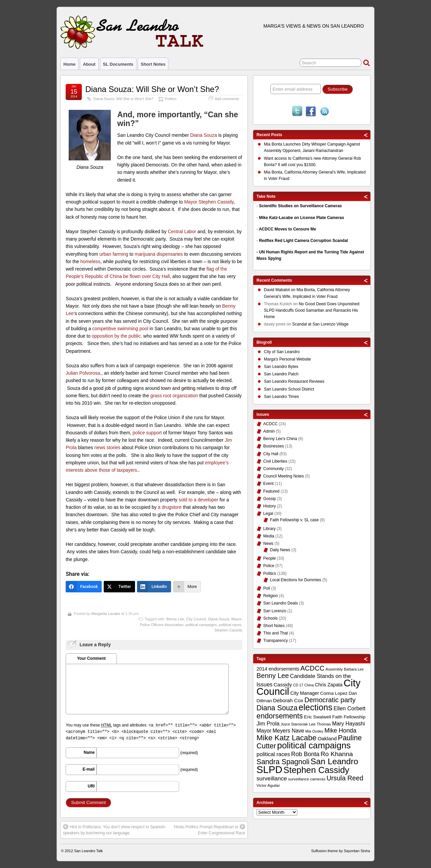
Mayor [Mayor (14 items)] (264, 731)
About (89, 64)
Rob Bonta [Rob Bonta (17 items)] (305, 754)
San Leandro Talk (88, 851)
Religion (271, 596)
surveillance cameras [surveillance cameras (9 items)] (307, 779)
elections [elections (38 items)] (316, 707)
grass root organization (174, 396)
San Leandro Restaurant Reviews (294, 381)
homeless (91, 261)
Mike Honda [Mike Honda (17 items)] (340, 731)
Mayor (236, 619)
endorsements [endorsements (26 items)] (280, 716)
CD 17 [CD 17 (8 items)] (298, 685)
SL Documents (118, 64)
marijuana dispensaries (159, 254)
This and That (276, 633)
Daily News (280, 550)
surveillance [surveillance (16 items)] (272, 779)
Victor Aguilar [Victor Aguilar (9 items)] (268, 785)
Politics (171, 99)
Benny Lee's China (280, 439)
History (270, 506)
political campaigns (201, 625)
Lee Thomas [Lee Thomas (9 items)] (320, 724)
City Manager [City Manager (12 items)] (305, 693)
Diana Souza (204, 135)
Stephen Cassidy (228, 630)
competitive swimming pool (120, 329)
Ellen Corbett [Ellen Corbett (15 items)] (349, 708)
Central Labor (182, 231)
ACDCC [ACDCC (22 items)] (312, 668)
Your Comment (91, 658)
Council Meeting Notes (284, 476)
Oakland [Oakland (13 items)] (327, 738)
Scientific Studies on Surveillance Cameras (300, 206)
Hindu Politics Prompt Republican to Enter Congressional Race (209, 830)
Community (274, 469)
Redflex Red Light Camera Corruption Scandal (303, 241)
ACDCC (271, 424)
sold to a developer (199, 500)
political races (230, 625)
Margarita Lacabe (106, 614)
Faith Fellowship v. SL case (294, 520)
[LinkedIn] (154, 587)
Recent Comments (274, 280)
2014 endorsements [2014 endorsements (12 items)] (278, 669)
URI (91, 786)
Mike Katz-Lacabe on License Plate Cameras (302, 218)
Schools (271, 618)
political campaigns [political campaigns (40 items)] (314, 745)
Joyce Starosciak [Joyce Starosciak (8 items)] (294, 724)
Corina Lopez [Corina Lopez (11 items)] (334, 693)
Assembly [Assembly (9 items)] (334, 669)
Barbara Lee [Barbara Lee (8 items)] (354, 669)
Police (269, 566)
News (268, 544)
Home (69, 64)
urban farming (114, 254)
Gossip (270, 499)
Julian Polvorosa (83, 373)
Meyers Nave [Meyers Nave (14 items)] (288, 731)
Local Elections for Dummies (296, 580)
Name (89, 752)
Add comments (227, 99)
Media (269, 536)
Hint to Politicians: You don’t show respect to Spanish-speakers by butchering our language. (114, 830)
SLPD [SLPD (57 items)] (270, 769)
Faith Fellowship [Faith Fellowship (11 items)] (349, 717)
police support (147, 433)
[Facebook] (84, 587)
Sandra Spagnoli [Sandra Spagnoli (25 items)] (283, 762)
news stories (107, 447)
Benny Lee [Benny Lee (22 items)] (273, 676)
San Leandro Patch (281, 374)
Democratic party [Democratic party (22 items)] (330, 700)
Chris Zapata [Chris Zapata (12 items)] (329, 685)
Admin (269, 431)
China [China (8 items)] (309, 685)
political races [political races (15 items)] (273, 754)
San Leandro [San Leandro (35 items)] (334, 761)
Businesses (274, 446)
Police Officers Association (161, 625)
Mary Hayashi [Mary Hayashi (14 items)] (349, 724)
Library (270, 529)
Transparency (276, 641)
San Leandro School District (289, 389)
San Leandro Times (281, 397)
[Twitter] (119, 587)
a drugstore (170, 507)
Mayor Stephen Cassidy (209, 202)
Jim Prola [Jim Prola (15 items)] (268, 723)
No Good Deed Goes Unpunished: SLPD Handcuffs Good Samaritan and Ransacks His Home (312, 310)
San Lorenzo (275, 611)
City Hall (271, 454)
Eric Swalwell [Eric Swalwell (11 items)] (318, 717)
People (270, 558)
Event (269, 484)
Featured (271, 491)
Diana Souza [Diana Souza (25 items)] (277, 708)
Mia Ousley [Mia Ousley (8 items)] (314, 731)
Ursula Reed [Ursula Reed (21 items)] (345, 778)
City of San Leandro (282, 352)
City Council (196, 619)
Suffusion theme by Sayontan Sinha (341, 851)
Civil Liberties (275, 461)
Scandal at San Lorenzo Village (320, 324)
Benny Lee (175, 619)
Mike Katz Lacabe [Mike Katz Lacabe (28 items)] (287, 738)
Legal (268, 514)
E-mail (89, 769)
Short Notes (153, 64)
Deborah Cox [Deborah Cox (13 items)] (288, 700)
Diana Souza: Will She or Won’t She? (152, 89)
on (280, 291)
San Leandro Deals (281, 603)
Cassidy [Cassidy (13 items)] (283, 685)
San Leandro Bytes (281, 367)
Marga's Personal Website (287, 359)
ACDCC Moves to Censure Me (288, 229)
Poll (267, 588)
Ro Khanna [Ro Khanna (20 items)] (337, 754)
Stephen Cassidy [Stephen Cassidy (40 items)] (317, 770)
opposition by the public (116, 336)
